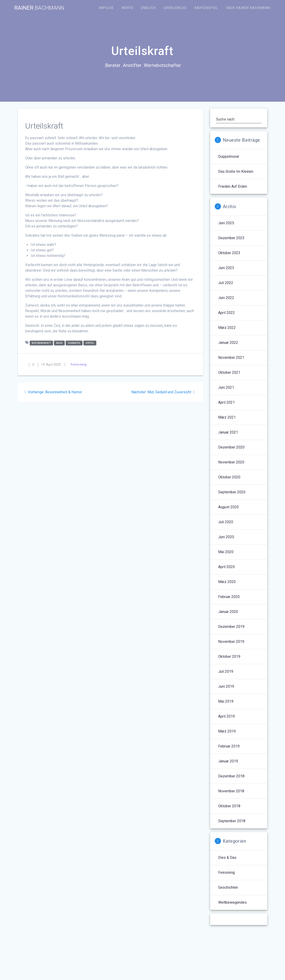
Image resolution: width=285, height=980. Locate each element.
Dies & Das (227, 858)
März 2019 (227, 731)
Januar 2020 (228, 612)
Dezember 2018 (231, 776)
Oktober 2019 (229, 657)
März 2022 (227, 328)
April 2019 (226, 716)
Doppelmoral (229, 157)
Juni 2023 (226, 268)
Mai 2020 (226, 552)
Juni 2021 (226, 387)
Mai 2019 (226, 701)
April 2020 (226, 567)
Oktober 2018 (229, 806)
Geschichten (228, 887)
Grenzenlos (175, 8)
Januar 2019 (228, 761)
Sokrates (74, 343)
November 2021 (231, 358)
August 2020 (228, 507)
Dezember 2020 (231, 447)
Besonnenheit (41, 343)
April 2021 (226, 402)
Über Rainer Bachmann (248, 8)
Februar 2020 (229, 597)
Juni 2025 (226, 223)
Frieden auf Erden (233, 186)
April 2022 (226, 313)
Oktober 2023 (229, 253)
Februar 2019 (229, 746)
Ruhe (59, 343)
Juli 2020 (226, 522)
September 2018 (232, 821)
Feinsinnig (79, 364)
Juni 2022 (226, 298)
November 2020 (231, 462)
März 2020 (227, 582)
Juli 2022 (226, 283)
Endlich (148, 8)
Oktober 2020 (229, 477)
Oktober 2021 (229, 372)
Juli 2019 (226, 671)
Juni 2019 (226, 686)
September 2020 (232, 492)
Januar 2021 (228, 432)
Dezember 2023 (231, 238)
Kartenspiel (206, 8)
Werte (128, 8)
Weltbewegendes (232, 902)
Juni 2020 (226, 537)
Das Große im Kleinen (236, 171)
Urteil (90, 343)
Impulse (106, 8)
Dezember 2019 (231, 627)
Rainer (39, 8)
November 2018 (231, 791)
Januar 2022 (228, 343)
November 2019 (231, 642)
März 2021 (227, 417)
